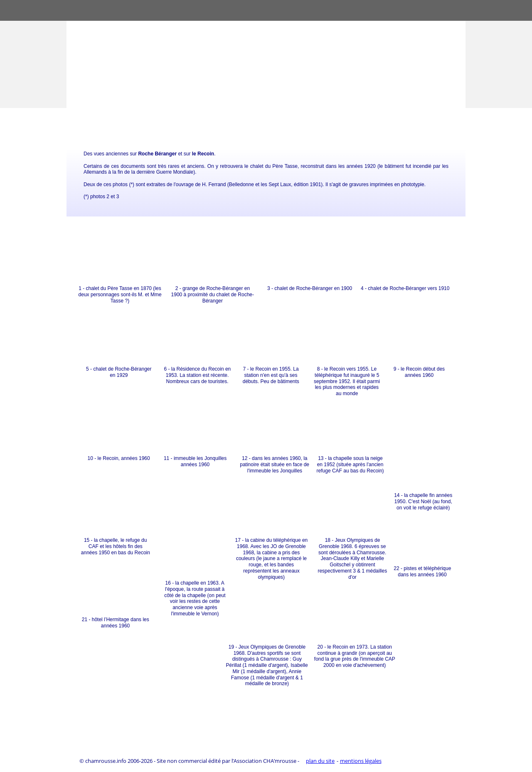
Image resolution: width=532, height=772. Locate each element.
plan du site (320, 761)
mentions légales (361, 761)
